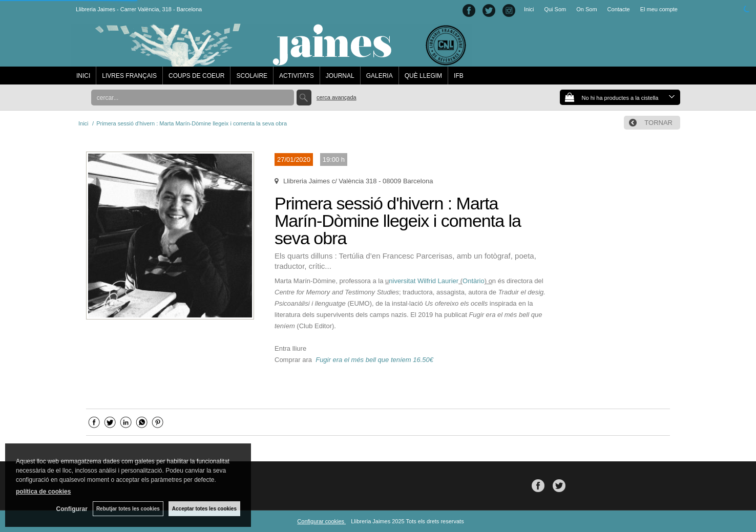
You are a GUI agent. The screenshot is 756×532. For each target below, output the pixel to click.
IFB (459, 76)
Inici (529, 9)
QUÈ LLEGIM (423, 76)
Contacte (619, 9)
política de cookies (43, 492)
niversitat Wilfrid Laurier (424, 281)
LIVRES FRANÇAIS (129, 76)
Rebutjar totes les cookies (128, 509)
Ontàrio (474, 281)
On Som (586, 9)
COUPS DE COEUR (196, 76)
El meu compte (659, 9)
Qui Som (555, 9)
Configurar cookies (321, 521)
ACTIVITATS (297, 76)
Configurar (72, 509)
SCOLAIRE (252, 76)
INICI (83, 76)
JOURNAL (340, 76)
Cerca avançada (337, 97)
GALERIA (380, 76)
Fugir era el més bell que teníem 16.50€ (374, 360)
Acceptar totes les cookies (204, 509)
